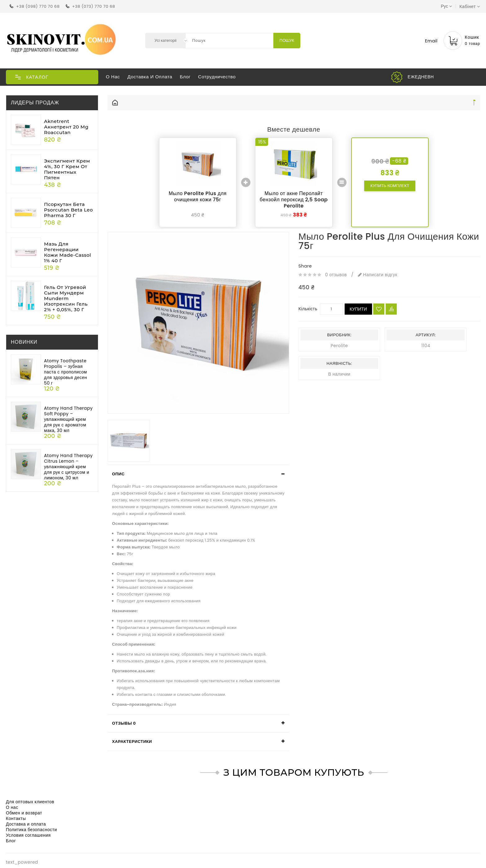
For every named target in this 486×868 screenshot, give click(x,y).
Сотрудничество (217, 77)
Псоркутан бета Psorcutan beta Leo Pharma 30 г (68, 210)
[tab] (198, 474)
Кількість (308, 309)
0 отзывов (336, 275)
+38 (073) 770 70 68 (94, 6)
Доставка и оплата (150, 77)
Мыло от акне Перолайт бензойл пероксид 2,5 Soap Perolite (294, 200)
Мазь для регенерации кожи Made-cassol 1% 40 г (68, 252)
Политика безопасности (31, 830)
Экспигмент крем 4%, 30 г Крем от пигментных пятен (67, 169)
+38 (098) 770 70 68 (38, 6)
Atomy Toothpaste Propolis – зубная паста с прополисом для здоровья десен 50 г (66, 372)
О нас (113, 77)
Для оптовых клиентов (30, 802)
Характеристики (132, 742)
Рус (446, 6)
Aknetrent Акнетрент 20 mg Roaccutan (66, 127)
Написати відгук (378, 275)
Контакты (16, 818)
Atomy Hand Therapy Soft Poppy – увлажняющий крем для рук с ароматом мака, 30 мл (68, 419)
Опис (118, 474)
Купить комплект (390, 186)
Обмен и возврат (24, 813)
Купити (358, 309)
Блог (185, 77)
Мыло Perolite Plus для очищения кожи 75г (198, 196)
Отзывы (124, 723)
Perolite (339, 346)
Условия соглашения (28, 835)
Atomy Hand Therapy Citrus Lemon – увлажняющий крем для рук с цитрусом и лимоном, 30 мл (68, 467)
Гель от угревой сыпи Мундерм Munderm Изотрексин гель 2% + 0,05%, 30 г (66, 298)
